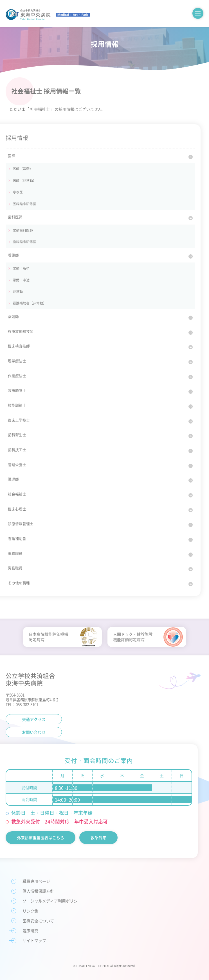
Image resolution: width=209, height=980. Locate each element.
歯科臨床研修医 (24, 242)
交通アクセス (34, 719)
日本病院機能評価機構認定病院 (48, 637)
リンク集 (30, 911)
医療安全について (38, 921)
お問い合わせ (34, 732)
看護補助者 (17, 538)
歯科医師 (15, 217)
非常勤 (18, 291)
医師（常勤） (23, 169)
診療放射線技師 (21, 331)
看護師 (13, 255)
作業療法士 (17, 376)
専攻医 (18, 192)
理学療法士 (17, 361)
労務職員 (15, 568)
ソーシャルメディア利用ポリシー (52, 901)
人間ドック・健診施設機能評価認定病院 (133, 637)
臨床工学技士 (19, 420)
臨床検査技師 (19, 346)
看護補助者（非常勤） (30, 303)
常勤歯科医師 (23, 230)
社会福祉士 (17, 494)
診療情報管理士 (21, 523)
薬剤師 (13, 316)
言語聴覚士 (17, 390)
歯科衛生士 (17, 435)
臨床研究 (30, 931)
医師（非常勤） (24, 180)
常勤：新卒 (21, 268)
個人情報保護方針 (38, 891)
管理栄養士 (17, 464)
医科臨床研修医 (24, 204)
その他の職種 (19, 583)
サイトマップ (34, 940)
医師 (12, 156)
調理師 (13, 479)
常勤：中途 (21, 280)
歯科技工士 (17, 450)
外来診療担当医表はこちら (41, 838)
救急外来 (98, 838)
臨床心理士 (17, 509)
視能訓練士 (17, 405)
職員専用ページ (36, 881)
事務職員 (15, 553)
